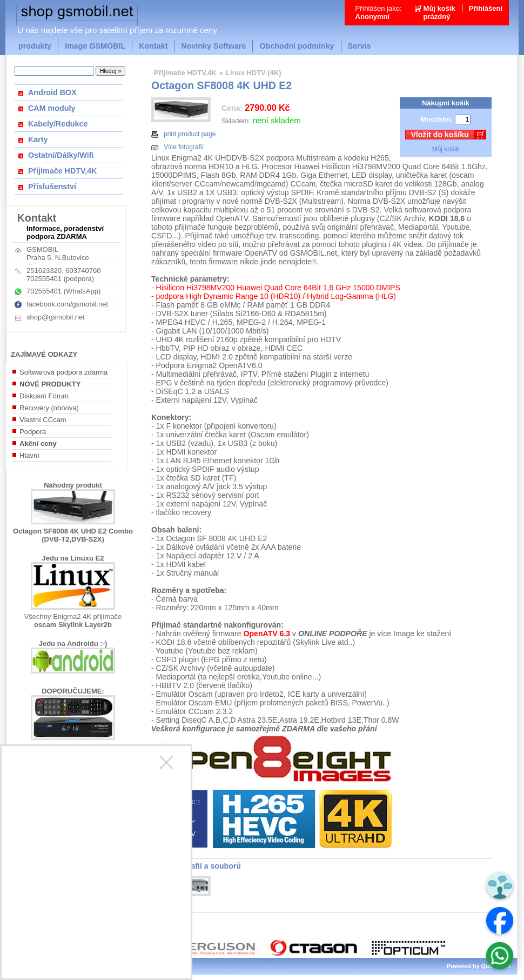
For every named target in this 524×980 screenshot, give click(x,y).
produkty (35, 46)
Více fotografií (177, 147)
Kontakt (153, 46)
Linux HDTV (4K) (254, 73)
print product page (183, 134)
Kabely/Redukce (58, 124)
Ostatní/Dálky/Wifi (61, 155)
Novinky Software (213, 46)
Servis (360, 46)
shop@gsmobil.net (56, 317)
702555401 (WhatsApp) (63, 291)
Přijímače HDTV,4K (62, 171)
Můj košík (446, 149)
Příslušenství (52, 186)
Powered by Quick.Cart (479, 966)
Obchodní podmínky (297, 46)
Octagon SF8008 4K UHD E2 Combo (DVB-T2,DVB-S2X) (73, 535)
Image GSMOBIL (95, 46)
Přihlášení (486, 8)
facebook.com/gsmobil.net (67, 304)
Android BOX (52, 92)
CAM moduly (52, 108)
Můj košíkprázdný (439, 12)
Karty (38, 139)
